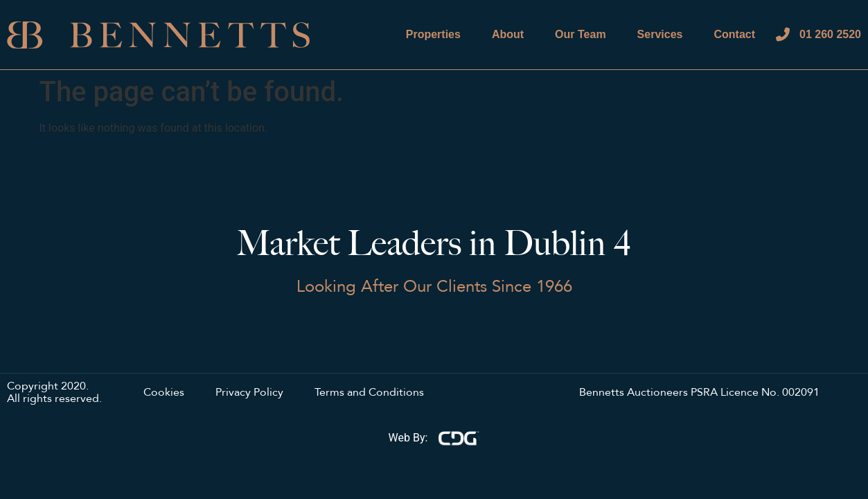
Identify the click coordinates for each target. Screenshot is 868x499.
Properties (433, 34)
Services (660, 34)
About (508, 34)
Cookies (164, 393)
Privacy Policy (249, 393)
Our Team (581, 34)
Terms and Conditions (369, 393)
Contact (734, 34)
